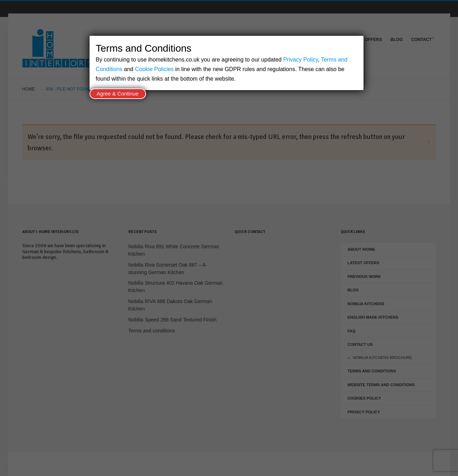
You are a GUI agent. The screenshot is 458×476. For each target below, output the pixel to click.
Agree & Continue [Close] (117, 94)
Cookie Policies (154, 69)
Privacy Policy (301, 60)
